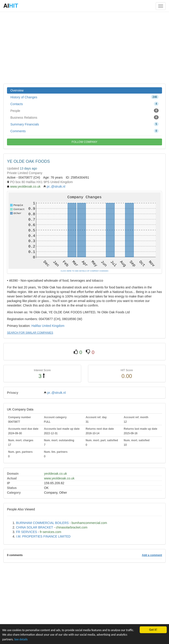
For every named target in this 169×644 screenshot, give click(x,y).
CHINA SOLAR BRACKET (35, 527)
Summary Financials (84, 124)
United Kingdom (53, 326)
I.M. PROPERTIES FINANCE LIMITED (43, 536)
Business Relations (84, 117)
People (84, 111)
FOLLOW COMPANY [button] (85, 142)
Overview (17, 90)
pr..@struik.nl (56, 186)
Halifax (36, 326)
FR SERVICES (27, 532)
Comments (84, 131)
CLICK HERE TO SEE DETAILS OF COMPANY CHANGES (84, 271)
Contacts (84, 104)
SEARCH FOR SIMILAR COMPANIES (30, 333)
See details (21, 639)
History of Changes (84, 97)
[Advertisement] (84, 47)
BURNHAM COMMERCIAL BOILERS (42, 523)
